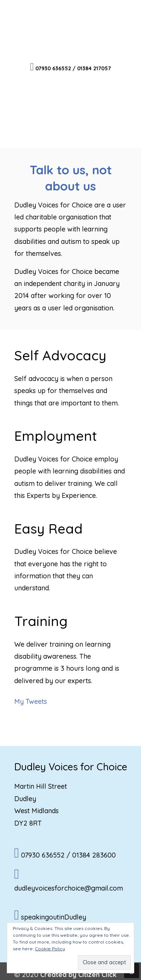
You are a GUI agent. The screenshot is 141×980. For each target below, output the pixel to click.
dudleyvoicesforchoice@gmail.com (69, 888)
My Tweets (31, 701)
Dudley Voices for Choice (71, 30)
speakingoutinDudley (54, 917)
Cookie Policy (50, 949)
